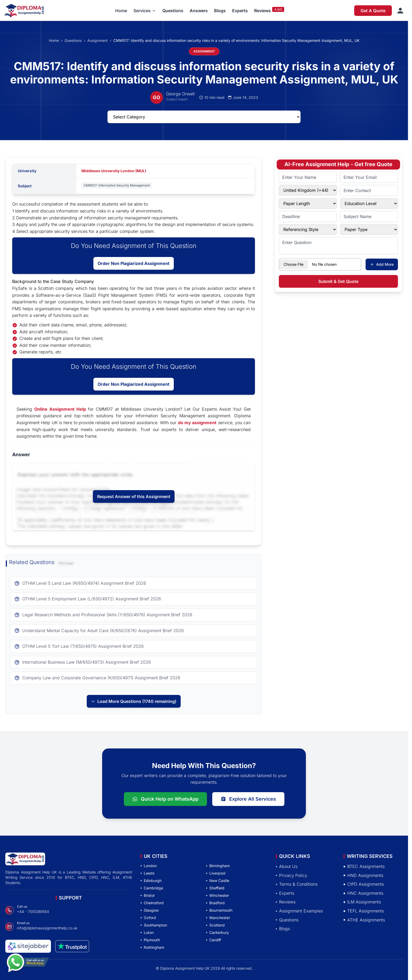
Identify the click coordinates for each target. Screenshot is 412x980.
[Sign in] (400, 11)
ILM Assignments (362, 902)
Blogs (220, 11)
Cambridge (152, 888)
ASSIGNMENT (204, 51)
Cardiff (214, 940)
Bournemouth (219, 910)
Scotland (215, 925)
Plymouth (150, 940)
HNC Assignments (363, 893)
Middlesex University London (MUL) (114, 171)
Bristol (148, 895)
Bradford (215, 903)
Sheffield (215, 888)
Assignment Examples (299, 911)
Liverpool (216, 873)
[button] (145, 11)
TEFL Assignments (364, 911)
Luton (147, 932)
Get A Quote (373, 11)
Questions (173, 11)
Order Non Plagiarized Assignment (134, 263)
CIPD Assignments (364, 884)
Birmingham (218, 866)
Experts (240, 11)
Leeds (148, 873)
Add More (382, 264)
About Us (287, 866)
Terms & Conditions (297, 884)
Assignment (97, 40)
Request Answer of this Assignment (134, 496)
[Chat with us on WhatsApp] (28, 963)
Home (121, 11)
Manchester (218, 918)
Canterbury (218, 932)
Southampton (154, 925)
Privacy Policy (292, 875)
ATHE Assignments (364, 920)
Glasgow (150, 910)
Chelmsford (152, 903)
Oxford (148, 918)
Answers (199, 11)
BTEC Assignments (364, 866)
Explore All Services (248, 799)
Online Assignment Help (60, 409)
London (149, 866)
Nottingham (152, 947)
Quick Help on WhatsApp (165, 799)
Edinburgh (151, 881)
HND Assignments (363, 875)
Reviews (263, 11)
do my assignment (197, 423)
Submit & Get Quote (338, 281)
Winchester (218, 895)
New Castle (218, 881)
